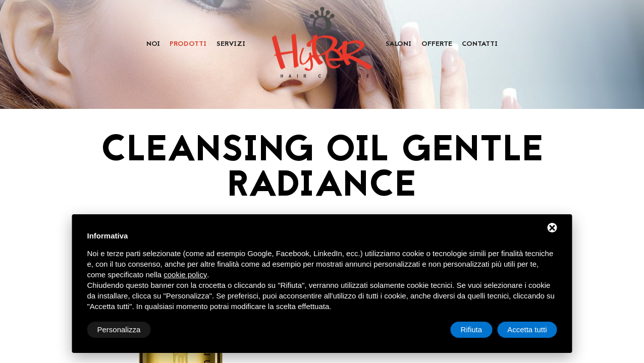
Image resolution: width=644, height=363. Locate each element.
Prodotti (188, 44)
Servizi (231, 44)
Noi (153, 44)
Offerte (437, 44)
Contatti (480, 44)
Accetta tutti (527, 329)
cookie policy (185, 275)
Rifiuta (472, 329)
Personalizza (119, 329)
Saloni (398, 44)
